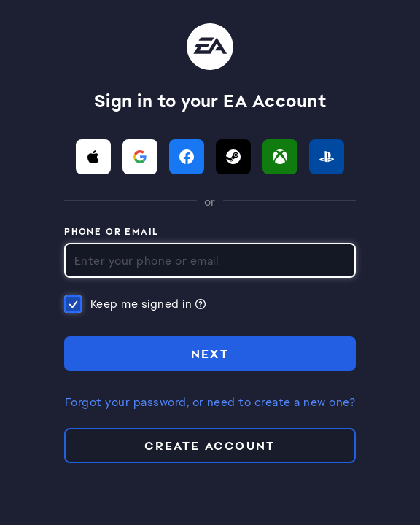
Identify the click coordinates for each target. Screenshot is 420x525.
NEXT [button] (210, 354)
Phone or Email (112, 233)
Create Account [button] (210, 446)
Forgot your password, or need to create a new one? (210, 402)
